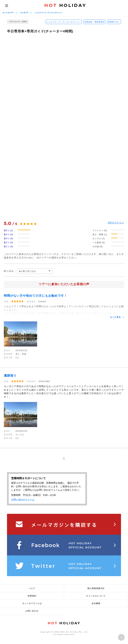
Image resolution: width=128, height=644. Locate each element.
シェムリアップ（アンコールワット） (49, 13)
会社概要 (96, 603)
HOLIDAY (65, 5)
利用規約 (32, 596)
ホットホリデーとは (32, 603)
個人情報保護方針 (96, 588)
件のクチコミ (116, 223)
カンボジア (24, 13)
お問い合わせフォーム (23, 499)
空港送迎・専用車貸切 (94, 22)
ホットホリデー (8, 13)
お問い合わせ (32, 611)
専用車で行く (114, 22)
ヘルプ (32, 588)
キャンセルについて (96, 596)
